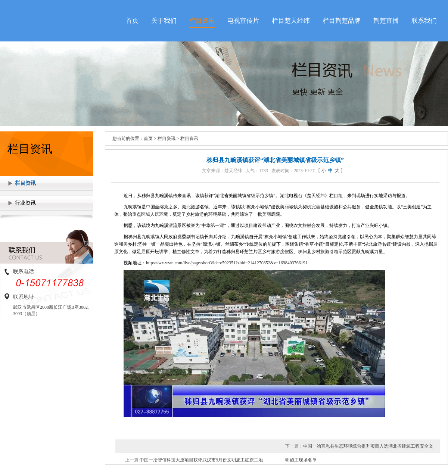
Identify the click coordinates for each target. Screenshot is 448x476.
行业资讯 (25, 203)
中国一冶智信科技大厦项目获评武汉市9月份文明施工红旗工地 (201, 460)
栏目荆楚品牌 (342, 21)
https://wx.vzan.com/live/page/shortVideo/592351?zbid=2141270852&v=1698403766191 (227, 263)
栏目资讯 (202, 21)
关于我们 (164, 21)
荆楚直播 (386, 21)
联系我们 (424, 21)
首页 (132, 21)
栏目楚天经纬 (291, 21)
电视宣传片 (243, 21)
